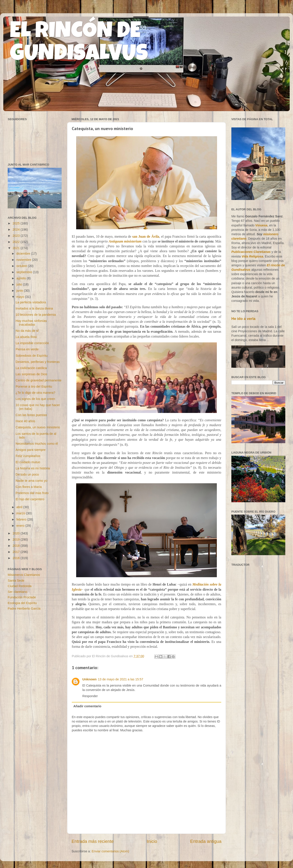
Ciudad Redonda (20, 586)
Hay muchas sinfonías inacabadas (31, 323)
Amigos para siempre (31, 450)
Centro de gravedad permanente (39, 380)
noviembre (24, 260)
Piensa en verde (27, 349)
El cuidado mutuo (28, 462)
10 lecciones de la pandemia (36, 315)
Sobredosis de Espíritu (32, 356)
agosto (22, 278)
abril (20, 507)
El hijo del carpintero (30, 499)
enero (21, 526)
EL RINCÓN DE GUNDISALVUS (79, 44)
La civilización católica (31, 368)
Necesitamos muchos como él (37, 444)
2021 (17, 248)
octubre (22, 266)
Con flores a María (29, 487)
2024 (17, 230)
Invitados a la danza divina (34, 308)
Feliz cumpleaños (28, 456)
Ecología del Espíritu (22, 603)
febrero (22, 519)
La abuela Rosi (26, 337)
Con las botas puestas (31, 415)
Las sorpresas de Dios (31, 374)
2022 (17, 242)
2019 (17, 539)
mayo (21, 297)
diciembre (24, 254)
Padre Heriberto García (24, 609)
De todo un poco (27, 474)
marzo (21, 513)
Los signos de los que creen (35, 399)
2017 (17, 552)
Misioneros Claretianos (24, 575)
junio (20, 291)
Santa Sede (16, 581)
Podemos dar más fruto (32, 493)
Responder (90, 696)
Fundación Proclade (22, 597)
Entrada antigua (206, 841)
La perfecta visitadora (31, 302)
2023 (17, 236)
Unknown (89, 679)
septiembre (25, 272)
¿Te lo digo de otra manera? (35, 393)
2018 (17, 546)
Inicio (152, 841)
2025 (17, 223)
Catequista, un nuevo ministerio (38, 427)
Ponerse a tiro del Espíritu (34, 386)
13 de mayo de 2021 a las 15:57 (121, 679)
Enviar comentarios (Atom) (110, 851)
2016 (17, 558)
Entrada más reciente (93, 841)
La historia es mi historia (33, 468)
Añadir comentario (87, 706)
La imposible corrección (32, 343)
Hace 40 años (25, 421)
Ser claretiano (18, 592)
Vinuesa (261, 225)
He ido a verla (243, 319)
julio (20, 284)
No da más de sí (27, 331)
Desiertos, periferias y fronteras (38, 362)
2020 (17, 533)
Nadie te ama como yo (31, 481)
